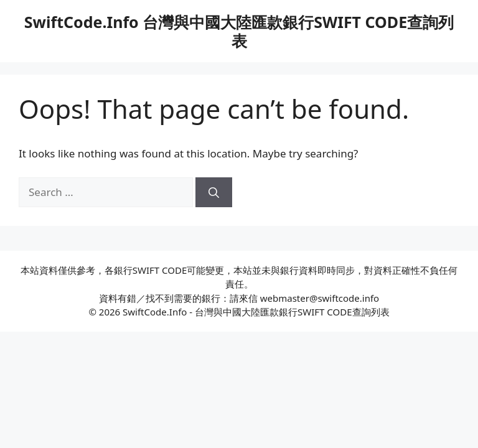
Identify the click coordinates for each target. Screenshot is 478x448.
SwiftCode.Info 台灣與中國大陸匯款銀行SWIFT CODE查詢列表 (239, 31)
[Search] (214, 192)
